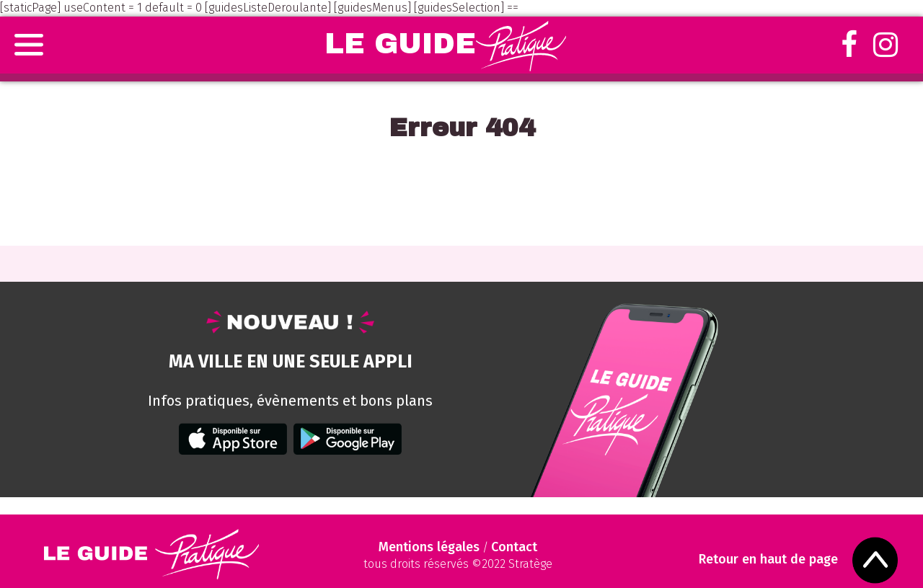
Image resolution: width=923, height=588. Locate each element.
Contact (514, 547)
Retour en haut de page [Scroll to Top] (768, 560)
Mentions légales (429, 547)
